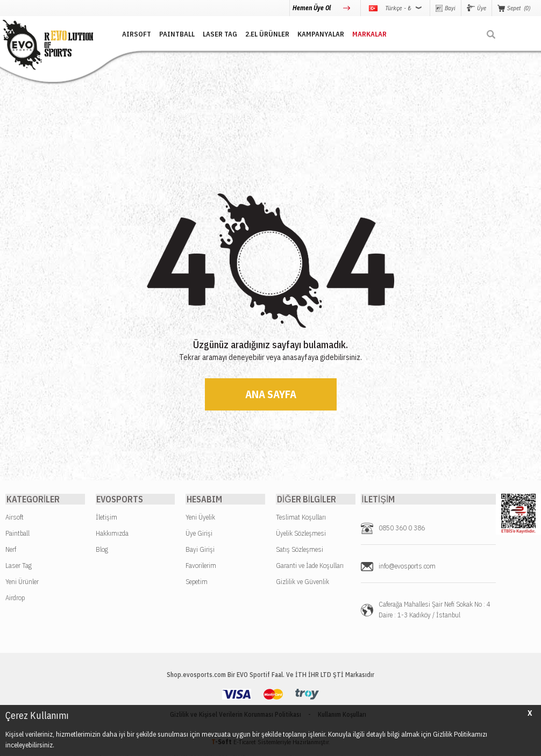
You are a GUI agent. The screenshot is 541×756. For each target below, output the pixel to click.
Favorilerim (201, 566)
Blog (102, 550)
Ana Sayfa (271, 394)
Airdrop (15, 598)
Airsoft (15, 518)
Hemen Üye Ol (312, 8)
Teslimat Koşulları (301, 518)
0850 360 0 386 (402, 528)
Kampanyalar (317, 34)
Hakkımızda (112, 534)
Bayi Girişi (200, 550)
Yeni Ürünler (22, 582)
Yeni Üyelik (200, 518)
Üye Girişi (199, 534)
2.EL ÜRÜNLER (264, 34)
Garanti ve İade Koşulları (310, 566)
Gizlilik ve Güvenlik (302, 582)
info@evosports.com (407, 567)
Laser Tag (19, 566)
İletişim (106, 518)
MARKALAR (366, 34)
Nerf (11, 550)
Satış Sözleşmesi (300, 550)
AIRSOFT (133, 34)
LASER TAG (216, 34)
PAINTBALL (173, 34)
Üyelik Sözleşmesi (301, 534)
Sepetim (197, 582)
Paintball (17, 534)
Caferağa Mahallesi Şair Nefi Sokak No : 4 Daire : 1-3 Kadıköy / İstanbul (435, 610)
